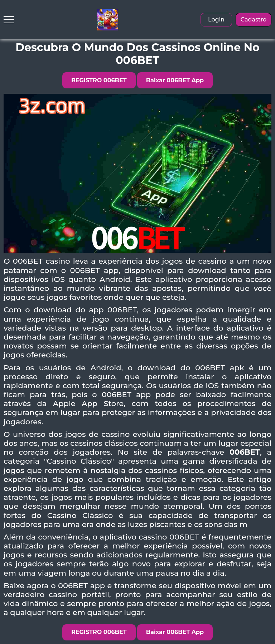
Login (216, 19)
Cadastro (254, 19)
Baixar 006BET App (175, 80)
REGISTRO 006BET (99, 80)
